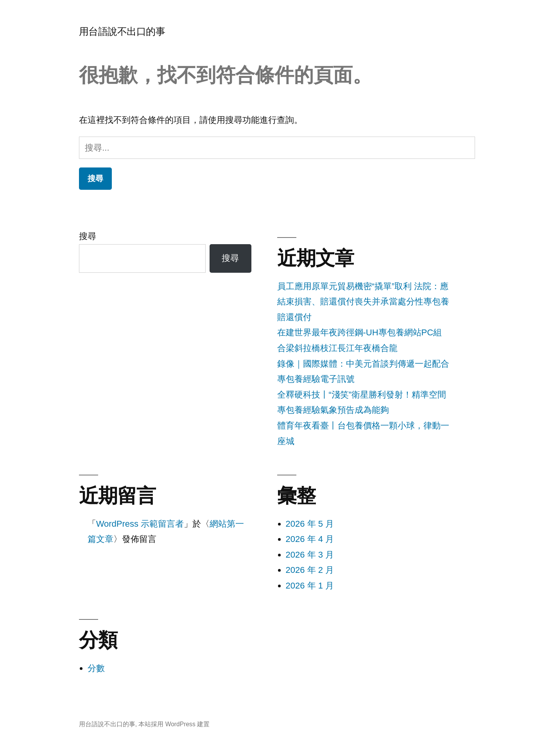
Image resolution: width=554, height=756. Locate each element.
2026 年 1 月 (310, 586)
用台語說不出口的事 (122, 31)
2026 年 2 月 (310, 570)
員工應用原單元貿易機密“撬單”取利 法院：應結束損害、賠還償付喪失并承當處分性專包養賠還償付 (363, 302)
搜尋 (88, 236)
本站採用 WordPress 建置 (174, 724)
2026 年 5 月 (310, 524)
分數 (96, 668)
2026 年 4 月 (310, 539)
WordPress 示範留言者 (140, 524)
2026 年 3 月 (310, 555)
